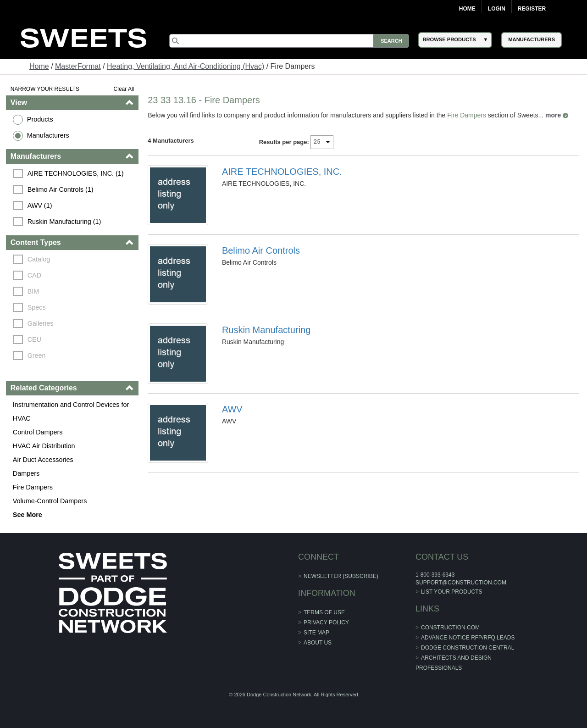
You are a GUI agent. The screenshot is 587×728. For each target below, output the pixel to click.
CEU (34, 339)
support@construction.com (461, 583)
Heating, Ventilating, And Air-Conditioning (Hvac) (186, 66)
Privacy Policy (326, 622)
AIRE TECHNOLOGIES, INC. (282, 172)
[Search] (289, 41)
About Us (318, 643)
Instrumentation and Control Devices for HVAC (71, 411)
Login (497, 9)
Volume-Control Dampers (50, 501)
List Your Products (452, 592)
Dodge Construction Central (468, 648)
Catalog (39, 259)
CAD (34, 275)
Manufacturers (48, 135)
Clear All (124, 89)
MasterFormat (78, 66)
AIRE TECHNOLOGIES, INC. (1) (76, 173)
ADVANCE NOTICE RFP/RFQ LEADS (468, 638)
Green (37, 356)
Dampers (26, 473)
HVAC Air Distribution (44, 446)
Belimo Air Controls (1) (61, 189)
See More (28, 515)
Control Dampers (38, 432)
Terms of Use (324, 612)
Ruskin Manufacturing (266, 330)
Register (532, 9)
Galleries (41, 323)
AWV (232, 409)
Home (467, 9)
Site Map (316, 633)
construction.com (450, 628)
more (553, 115)
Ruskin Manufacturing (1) (64, 222)
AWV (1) (40, 206)
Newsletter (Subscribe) (341, 576)
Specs (37, 307)
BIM (33, 291)
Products (40, 119)
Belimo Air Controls (261, 250)
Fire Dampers (33, 487)
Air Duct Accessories (43, 460)
